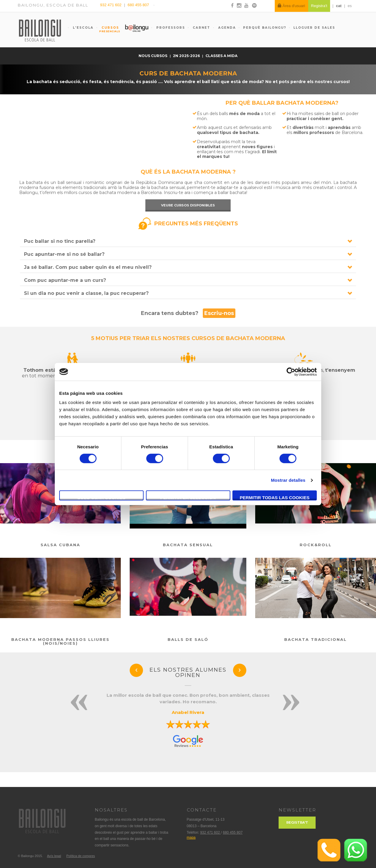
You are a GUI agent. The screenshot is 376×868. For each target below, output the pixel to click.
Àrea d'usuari (291, 6)
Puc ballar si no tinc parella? (60, 241)
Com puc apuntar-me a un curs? (65, 280)
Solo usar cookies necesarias (101, 498)
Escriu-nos (219, 313)
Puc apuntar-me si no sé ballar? (64, 254)
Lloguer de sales (314, 28)
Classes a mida (221, 56)
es (350, 6)
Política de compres (81, 856)
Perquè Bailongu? (265, 28)
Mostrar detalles (288, 480)
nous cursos (153, 56)
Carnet (201, 28)
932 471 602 (111, 5)
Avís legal (54, 856)
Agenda (226, 28)
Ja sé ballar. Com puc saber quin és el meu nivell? (88, 267)
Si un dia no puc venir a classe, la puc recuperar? (86, 293)
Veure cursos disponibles (188, 205)
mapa (191, 838)
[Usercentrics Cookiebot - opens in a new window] (291, 372)
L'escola (82, 28)
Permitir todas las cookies (275, 498)
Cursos (107, 29)
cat (339, 6)
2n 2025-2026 (187, 56)
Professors (170, 28)
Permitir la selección (188, 498)
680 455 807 (138, 5)
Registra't (297, 822)
